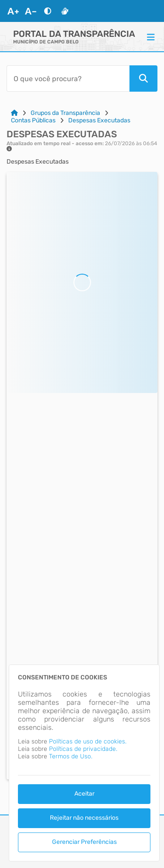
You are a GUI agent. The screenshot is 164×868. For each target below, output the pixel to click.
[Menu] (151, 37)
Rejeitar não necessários (84, 818)
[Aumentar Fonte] (13, 11)
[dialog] (84, 763)
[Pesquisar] (143, 79)
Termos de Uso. (71, 756)
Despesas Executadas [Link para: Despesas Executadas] (99, 120)
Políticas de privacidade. (83, 749)
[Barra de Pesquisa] (68, 79)
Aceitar (84, 794)
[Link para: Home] (14, 113)
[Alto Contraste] (48, 11)
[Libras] (65, 11)
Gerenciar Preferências (84, 842)
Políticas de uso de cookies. (88, 741)
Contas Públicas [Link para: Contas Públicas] (33, 120)
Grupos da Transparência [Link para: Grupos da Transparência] (65, 113)
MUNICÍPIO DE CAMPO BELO (46, 42)
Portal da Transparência (74, 34)
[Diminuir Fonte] (31, 11)
